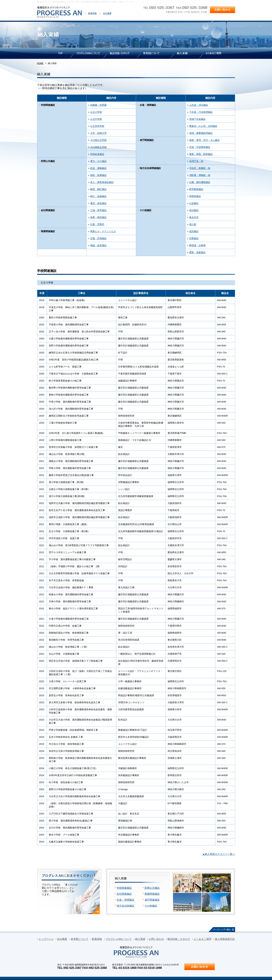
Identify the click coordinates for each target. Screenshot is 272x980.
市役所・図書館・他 (200, 168)
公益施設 (194, 203)
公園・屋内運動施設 (200, 182)
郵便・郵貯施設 (98, 189)
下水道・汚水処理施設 (201, 112)
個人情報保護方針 (225, 939)
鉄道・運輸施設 (98, 168)
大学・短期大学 (98, 133)
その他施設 (151, 906)
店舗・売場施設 (98, 238)
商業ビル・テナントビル (103, 231)
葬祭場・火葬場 (197, 245)
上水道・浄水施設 (199, 105)
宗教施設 (194, 238)
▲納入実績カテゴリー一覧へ (219, 854)
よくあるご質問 (203, 939)
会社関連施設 (124, 894)
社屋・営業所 (97, 224)
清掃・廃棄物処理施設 (201, 133)
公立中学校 (96, 119)
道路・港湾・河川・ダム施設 (204, 140)
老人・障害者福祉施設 (102, 182)
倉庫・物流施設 (98, 217)
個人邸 (193, 224)
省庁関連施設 (152, 900)
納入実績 (140, 939)
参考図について (80, 939)
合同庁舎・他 (196, 161)
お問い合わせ (156, 939)
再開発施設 (195, 196)
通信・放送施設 (98, 203)
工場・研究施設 (98, 210)
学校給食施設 (97, 154)
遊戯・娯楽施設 (98, 245)
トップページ (46, 939)
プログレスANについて (119, 939)
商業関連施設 (152, 894)
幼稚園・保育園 (98, 105)
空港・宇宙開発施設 (200, 147)
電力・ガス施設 (98, 161)
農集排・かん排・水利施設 (203, 126)
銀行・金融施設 (98, 196)
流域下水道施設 (197, 119)
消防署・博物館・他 (200, 175)
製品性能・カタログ (179, 939)
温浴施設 (194, 231)
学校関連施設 (124, 888)
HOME (40, 63)
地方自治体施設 (125, 906)
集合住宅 (194, 217)
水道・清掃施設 (125, 900)
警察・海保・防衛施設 (201, 154)
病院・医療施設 (98, 175)
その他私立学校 (98, 147)
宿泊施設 (194, 210)
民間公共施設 (152, 888)
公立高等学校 (97, 126)
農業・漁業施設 (197, 252)
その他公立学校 (98, 140)
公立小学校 (96, 112)
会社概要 (107, 13)
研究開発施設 (196, 189)
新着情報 (92, 13)
